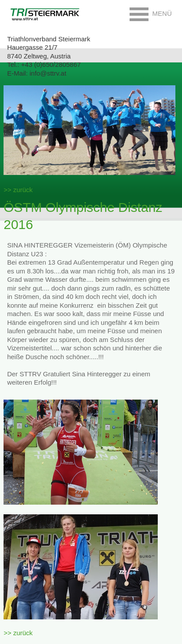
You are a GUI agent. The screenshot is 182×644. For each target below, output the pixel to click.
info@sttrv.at (48, 73)
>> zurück (18, 190)
